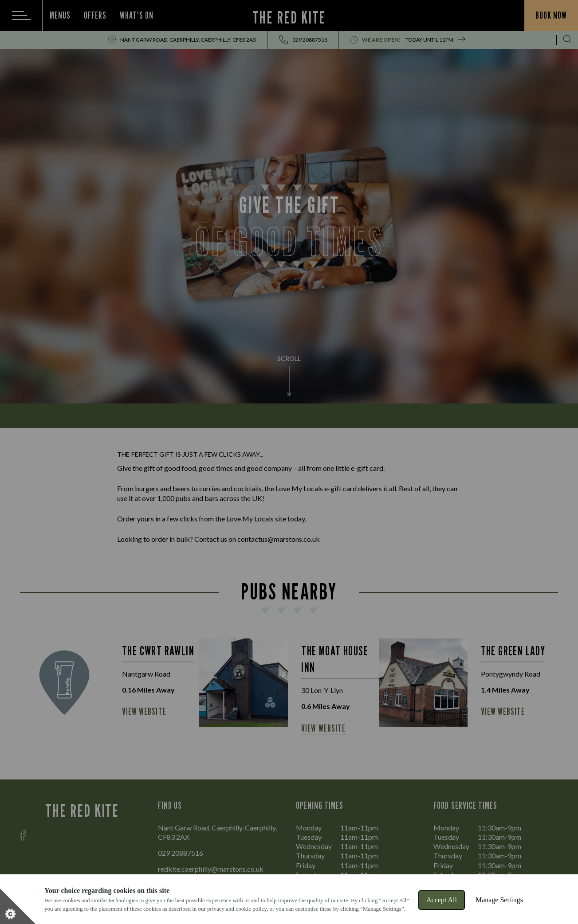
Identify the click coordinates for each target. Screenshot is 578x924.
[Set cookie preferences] (18, 906)
